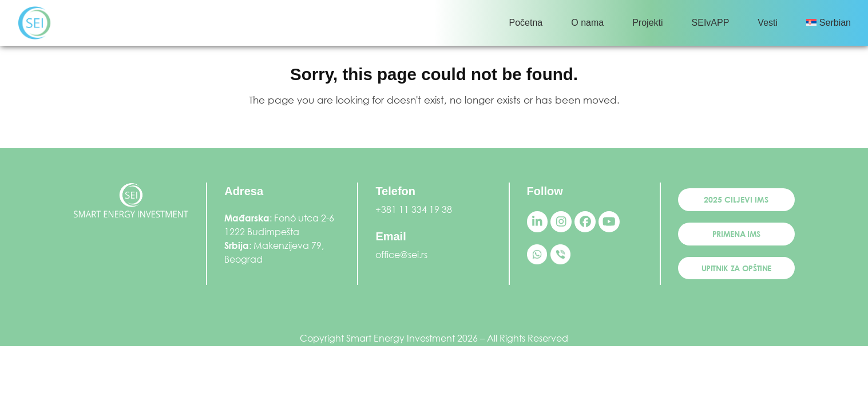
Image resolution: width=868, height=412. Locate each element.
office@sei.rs (401, 254)
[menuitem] (829, 23)
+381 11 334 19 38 (414, 209)
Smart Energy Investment (401, 338)
